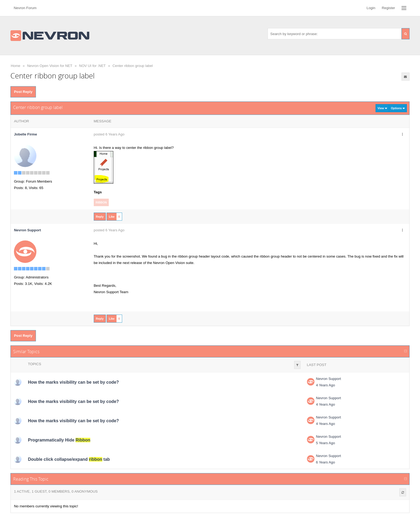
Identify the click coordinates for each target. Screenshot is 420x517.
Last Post (317, 365)
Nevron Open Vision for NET (50, 66)
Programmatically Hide (59, 440)
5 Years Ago (326, 443)
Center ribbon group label (133, 66)
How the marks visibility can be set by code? (73, 382)
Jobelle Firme (25, 134)
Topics (34, 364)
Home (16, 66)
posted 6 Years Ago (109, 134)
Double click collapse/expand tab (69, 459)
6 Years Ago (326, 462)
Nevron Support (329, 379)
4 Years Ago (326, 385)
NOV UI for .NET (92, 66)
